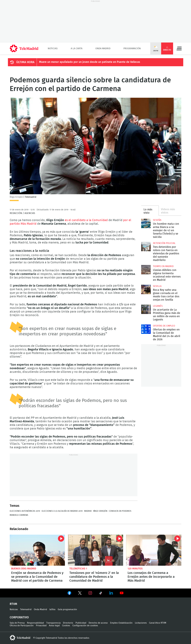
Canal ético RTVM (158, 623)
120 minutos (135, 569)
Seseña (157, 220)
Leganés (158, 306)
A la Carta (77, 48)
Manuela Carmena (19, 515)
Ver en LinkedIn (111, 593)
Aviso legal (54, 626)
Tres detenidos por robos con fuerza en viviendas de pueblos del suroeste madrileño (146, 247)
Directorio (68, 623)
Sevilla (157, 286)
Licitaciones (141, 623)
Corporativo (19, 617)
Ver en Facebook (69, 594)
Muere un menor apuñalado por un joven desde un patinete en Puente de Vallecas (90, 62)
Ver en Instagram (90, 593)
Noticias (53, 48)
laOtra (52, 609)
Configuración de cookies (85, 626)
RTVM (13, 604)
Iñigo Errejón (100, 511)
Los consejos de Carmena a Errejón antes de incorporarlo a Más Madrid (154, 550)
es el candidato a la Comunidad (87, 220)
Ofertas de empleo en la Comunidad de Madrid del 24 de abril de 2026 (146, 329)
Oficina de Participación (22, 626)
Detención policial (164, 243)
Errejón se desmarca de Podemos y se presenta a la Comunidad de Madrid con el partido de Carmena (37, 550)
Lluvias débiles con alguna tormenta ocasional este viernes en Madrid (146, 270)
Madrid (88, 511)
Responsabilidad (35, 623)
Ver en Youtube (122, 593)
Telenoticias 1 (78, 569)
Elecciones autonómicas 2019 (25, 511)
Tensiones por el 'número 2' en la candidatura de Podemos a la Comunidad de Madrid (95, 550)
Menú (179, 48)
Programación (132, 48)
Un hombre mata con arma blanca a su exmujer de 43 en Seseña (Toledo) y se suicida (146, 223)
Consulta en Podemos (120, 511)
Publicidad (81, 623)
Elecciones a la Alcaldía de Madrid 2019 (62, 511)
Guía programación (67, 609)
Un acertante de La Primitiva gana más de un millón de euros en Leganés (146, 309)
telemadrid (20, 638)
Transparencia (53, 623)
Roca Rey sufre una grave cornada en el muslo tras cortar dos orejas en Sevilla (146, 289)
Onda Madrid (103, 48)
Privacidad (41, 626)
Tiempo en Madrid (163, 266)
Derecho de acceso (98, 623)
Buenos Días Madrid (24, 569)
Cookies (66, 626)
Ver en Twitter (80, 594)
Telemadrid (26, 609)
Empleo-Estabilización (121, 623)
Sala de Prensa (17, 623)
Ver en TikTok (101, 594)
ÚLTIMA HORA (25, 62)
